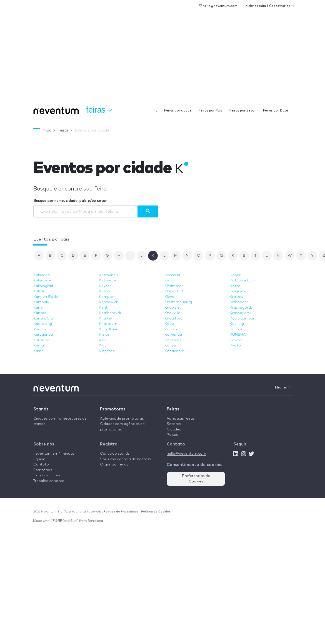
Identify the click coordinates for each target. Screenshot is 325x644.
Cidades (174, 429)
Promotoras (113, 409)
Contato (41, 465)
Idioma (282, 387)
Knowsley (173, 308)
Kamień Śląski (46, 297)
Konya (170, 345)
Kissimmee (174, 286)
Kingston (107, 351)
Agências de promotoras (122, 419)
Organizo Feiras (114, 465)
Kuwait (236, 340)
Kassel (39, 351)
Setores (174, 424)
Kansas (40, 313)
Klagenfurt (174, 291)
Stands (41, 409)
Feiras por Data (276, 111)
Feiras (173, 409)
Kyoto (235, 345)
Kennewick (108, 302)
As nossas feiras (181, 419)
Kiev (103, 340)
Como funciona (47, 475)
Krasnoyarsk (241, 313)
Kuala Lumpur (242, 319)
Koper (235, 275)
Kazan (104, 291)
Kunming (238, 329)
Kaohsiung (43, 324)
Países (172, 435)
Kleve (169, 297)
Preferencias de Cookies (196, 479)
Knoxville (172, 313)
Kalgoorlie (42, 280)
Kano (38, 308)
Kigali (104, 345)
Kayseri (105, 286)
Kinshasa (172, 275)
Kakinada (42, 275)
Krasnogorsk (241, 308)
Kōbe (169, 324)
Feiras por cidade (178, 111)
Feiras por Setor (243, 111)
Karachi (40, 329)
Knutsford (173, 319)
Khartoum (108, 324)
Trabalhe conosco (49, 481)
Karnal (39, 345)
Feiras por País (210, 111)
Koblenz (172, 329)
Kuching (237, 324)
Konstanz (173, 340)
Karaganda (43, 335)
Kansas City (44, 319)
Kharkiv (105, 319)
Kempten (107, 297)
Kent (103, 308)
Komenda (173, 335)
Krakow (237, 297)
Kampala (41, 302)
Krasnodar (239, 302)
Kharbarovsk (110, 313)
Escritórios (43, 470)
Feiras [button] (99, 110)
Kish (168, 280)
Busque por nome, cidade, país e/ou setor (70, 201)
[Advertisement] (162, 61)
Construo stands (115, 454)
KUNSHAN (239, 335)
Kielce (104, 335)
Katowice (107, 280)
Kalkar (39, 291)
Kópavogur (174, 351)
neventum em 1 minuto (54, 454)
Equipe (39, 459)
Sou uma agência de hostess (125, 459)
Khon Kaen (109, 329)
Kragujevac (240, 291)
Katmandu (108, 275)
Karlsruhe (42, 340)
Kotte (235, 286)
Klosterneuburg (178, 302)
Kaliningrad (43, 286)
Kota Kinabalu (242, 280)
